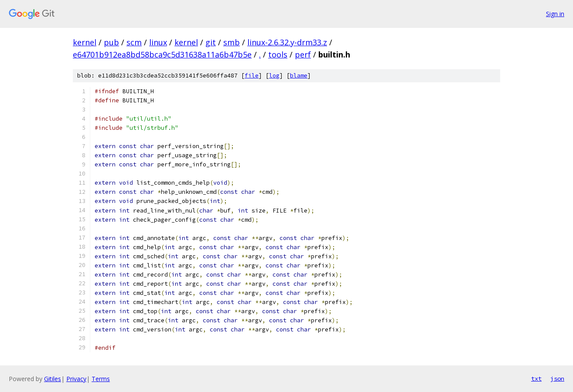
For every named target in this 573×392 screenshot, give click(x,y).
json (557, 378)
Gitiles (53, 379)
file (252, 76)
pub (111, 42)
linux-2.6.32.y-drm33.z (287, 42)
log (274, 76)
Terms (101, 379)
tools (278, 54)
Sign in (555, 14)
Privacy (76, 379)
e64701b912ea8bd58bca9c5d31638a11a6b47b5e (162, 54)
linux (158, 42)
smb (232, 42)
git (211, 42)
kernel (85, 42)
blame (299, 76)
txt (536, 378)
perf (303, 54)
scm (134, 42)
